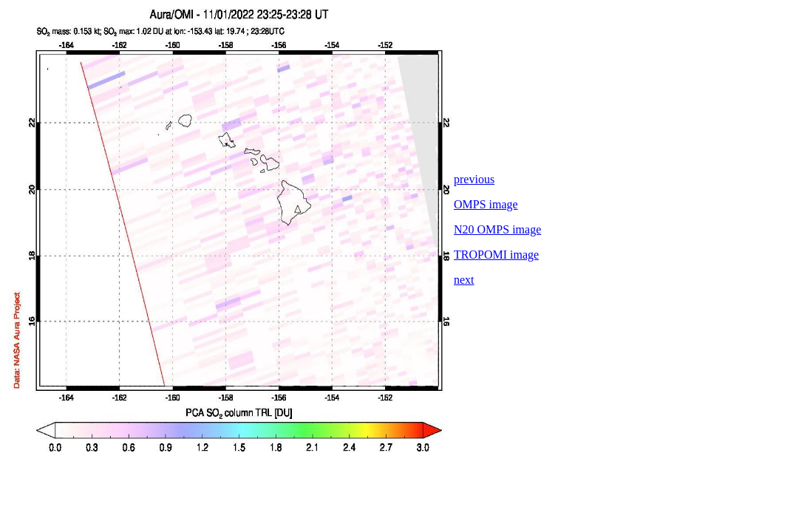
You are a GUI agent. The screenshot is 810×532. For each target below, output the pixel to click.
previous (474, 179)
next (464, 280)
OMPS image (486, 204)
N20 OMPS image (497, 229)
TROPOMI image (496, 255)
